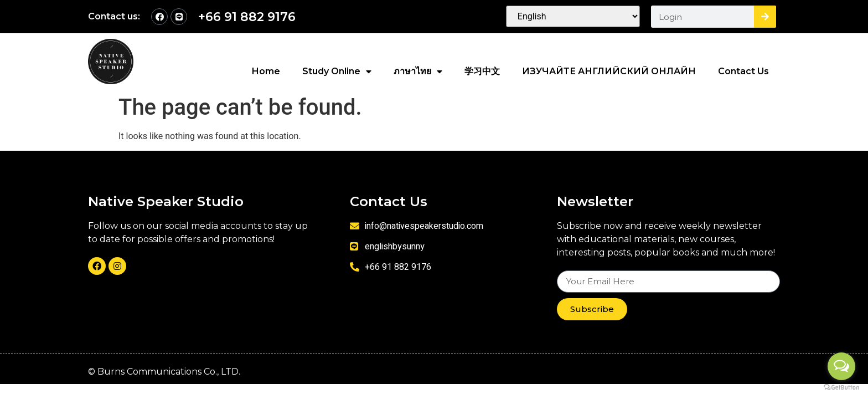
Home (266, 71)
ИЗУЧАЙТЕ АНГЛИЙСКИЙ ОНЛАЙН (609, 71)
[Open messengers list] (841, 366)
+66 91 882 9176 (247, 17)
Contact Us (743, 71)
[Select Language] (573, 16)
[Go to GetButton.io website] (841, 388)
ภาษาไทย (418, 71)
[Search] (765, 17)
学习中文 (482, 71)
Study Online (337, 71)
